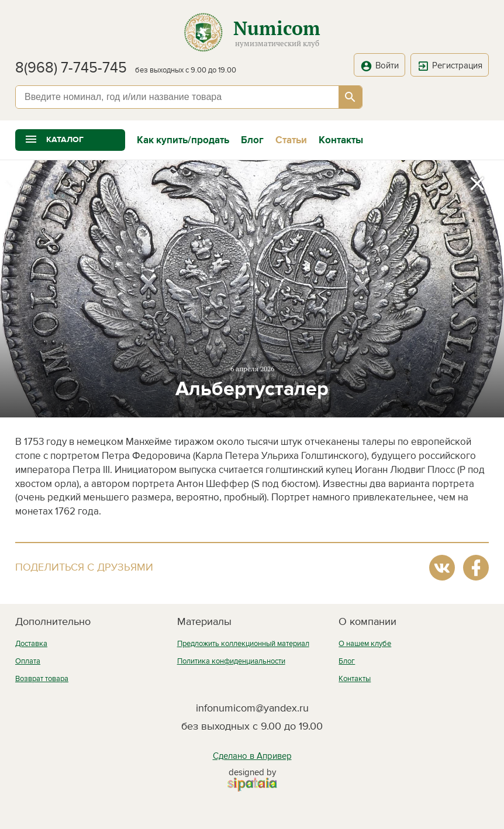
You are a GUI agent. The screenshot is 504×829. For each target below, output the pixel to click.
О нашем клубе (365, 644)
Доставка (31, 644)
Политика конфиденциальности (231, 661)
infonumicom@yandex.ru (252, 708)
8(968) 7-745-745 (71, 68)
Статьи (291, 140)
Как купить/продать (183, 140)
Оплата (28, 661)
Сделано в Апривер (252, 756)
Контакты (341, 140)
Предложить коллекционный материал (243, 644)
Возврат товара (42, 679)
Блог (252, 140)
